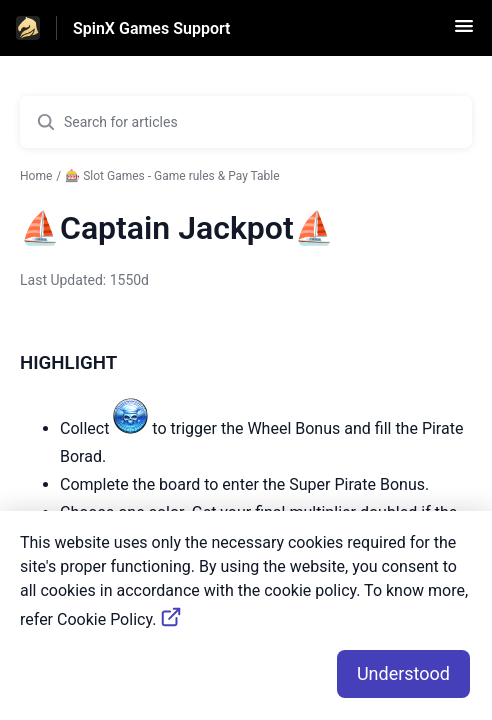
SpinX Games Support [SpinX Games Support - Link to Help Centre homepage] (151, 28)
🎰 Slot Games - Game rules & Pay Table (172, 176)
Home (36, 176)
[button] (464, 32)
